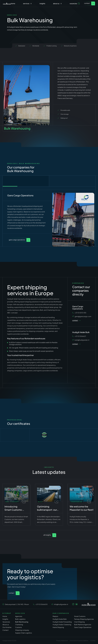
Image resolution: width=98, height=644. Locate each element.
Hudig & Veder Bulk (60, 619)
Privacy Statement (62, 641)
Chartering (19, 624)
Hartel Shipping (58, 627)
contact (87, 3)
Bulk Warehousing (22, 622)
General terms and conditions (79, 641)
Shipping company (22, 630)
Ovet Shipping (79, 622)
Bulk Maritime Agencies (83, 624)
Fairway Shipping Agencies (84, 619)
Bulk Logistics (20, 619)
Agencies (19, 616)
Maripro (55, 616)
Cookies (93, 641)
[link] (89, 3)
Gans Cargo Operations (17, 240)
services (26, 3)
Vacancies (73, 3)
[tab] (26, 181)
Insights (42, 3)
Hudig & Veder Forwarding (62, 622)
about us (56, 3)
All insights (47, 535)
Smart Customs (80, 616)
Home (13, 3)
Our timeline (7, 627)
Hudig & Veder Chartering (62, 624)
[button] (27, 3)
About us (6, 625)
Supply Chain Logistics (24, 633)
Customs (19, 627)
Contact (11, 593)
